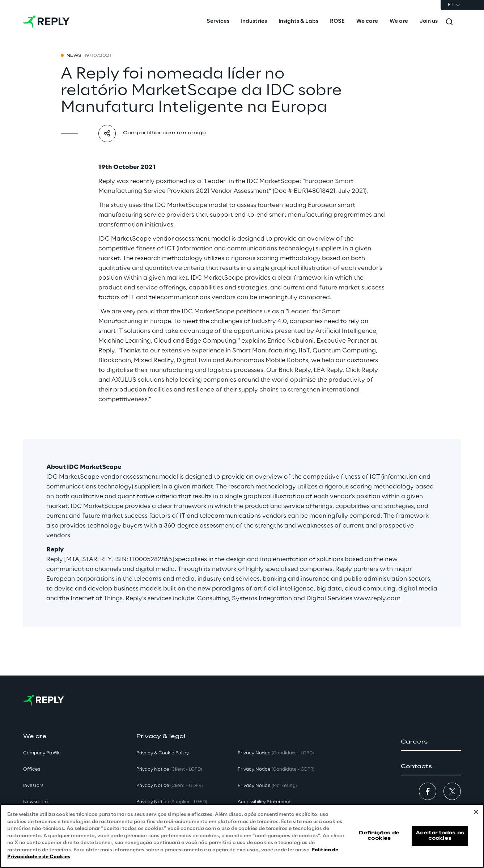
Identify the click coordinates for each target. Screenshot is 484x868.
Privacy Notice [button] (169, 769)
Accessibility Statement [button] (264, 802)
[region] (242, 836)
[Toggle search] (449, 22)
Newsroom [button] (35, 802)
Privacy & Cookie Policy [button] (163, 753)
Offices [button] (32, 769)
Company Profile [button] (42, 753)
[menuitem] (218, 22)
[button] (431, 742)
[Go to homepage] (46, 22)
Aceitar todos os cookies (440, 836)
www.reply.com (377, 598)
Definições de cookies (379, 836)
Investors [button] (33, 786)
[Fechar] (476, 812)
